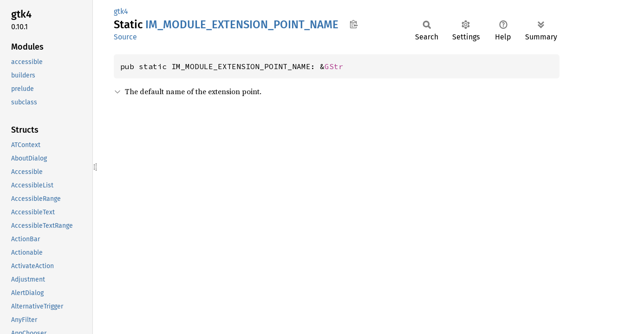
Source (125, 37)
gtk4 (121, 11)
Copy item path (354, 24)
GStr (334, 66)
